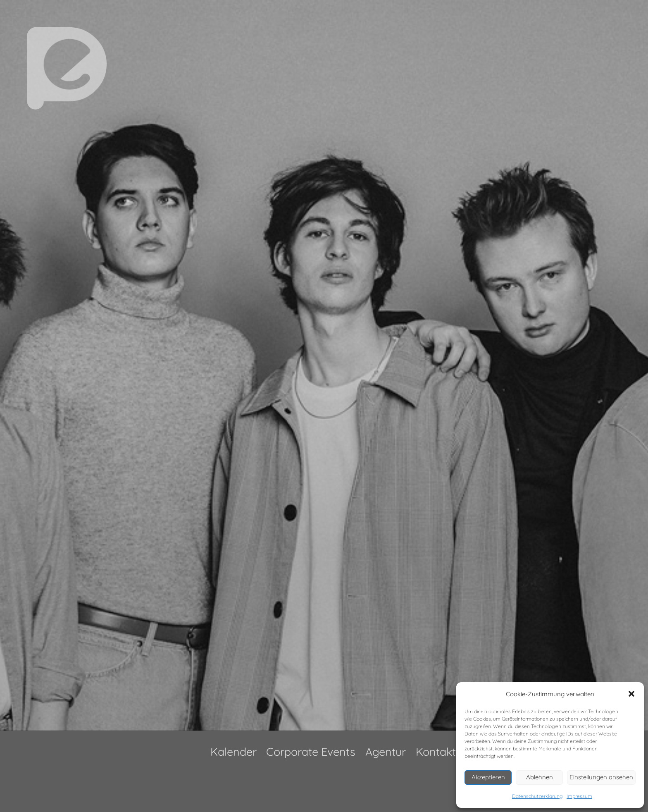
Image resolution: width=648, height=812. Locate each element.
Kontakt (436, 752)
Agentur (386, 752)
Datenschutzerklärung (537, 796)
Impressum (579, 796)
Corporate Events (311, 752)
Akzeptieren (488, 777)
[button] (631, 694)
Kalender (233, 752)
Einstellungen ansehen (601, 777)
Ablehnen (540, 777)
